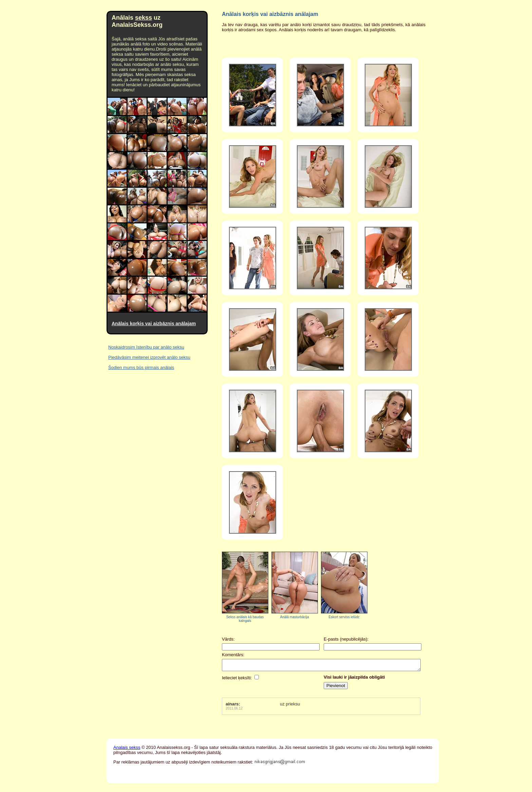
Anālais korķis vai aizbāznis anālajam (154, 324)
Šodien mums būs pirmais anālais (141, 367)
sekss (144, 18)
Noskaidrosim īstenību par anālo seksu (146, 347)
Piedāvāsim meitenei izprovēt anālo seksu (149, 357)
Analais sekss (127, 749)
